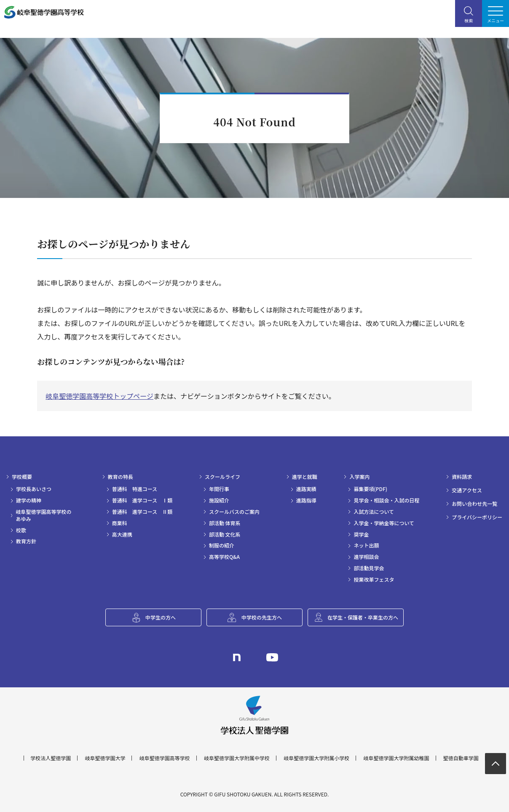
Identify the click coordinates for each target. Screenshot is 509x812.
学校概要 (22, 477)
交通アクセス (467, 490)
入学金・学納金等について (384, 523)
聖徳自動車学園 (461, 758)
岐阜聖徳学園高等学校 (165, 758)
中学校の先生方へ (262, 617)
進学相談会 (366, 557)
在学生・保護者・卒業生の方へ (363, 617)
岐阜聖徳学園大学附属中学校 (237, 758)
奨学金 (361, 534)
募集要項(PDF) (370, 489)
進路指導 (306, 500)
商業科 (120, 523)
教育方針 (26, 541)
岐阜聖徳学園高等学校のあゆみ (43, 515)
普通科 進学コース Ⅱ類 (142, 512)
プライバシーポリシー (477, 517)
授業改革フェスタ (374, 580)
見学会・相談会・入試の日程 (386, 500)
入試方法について (374, 512)
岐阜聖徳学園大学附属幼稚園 (396, 758)
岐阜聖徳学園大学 (105, 758)
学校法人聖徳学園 (51, 758)
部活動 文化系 (225, 534)
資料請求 (462, 477)
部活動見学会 (369, 568)
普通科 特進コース (135, 489)
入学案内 (359, 477)
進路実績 (306, 489)
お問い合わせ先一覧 (474, 504)
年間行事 (219, 489)
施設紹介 (219, 500)
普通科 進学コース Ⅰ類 (142, 500)
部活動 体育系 (225, 523)
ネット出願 (366, 545)
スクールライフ (222, 477)
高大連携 (122, 534)
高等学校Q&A (224, 557)
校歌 (21, 530)
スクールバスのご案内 (234, 512)
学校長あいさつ (34, 489)
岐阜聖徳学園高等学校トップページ (99, 396)
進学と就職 (305, 477)
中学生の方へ (161, 617)
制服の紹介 (222, 545)
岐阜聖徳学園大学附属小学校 (316, 758)
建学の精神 (29, 500)
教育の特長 (121, 477)
